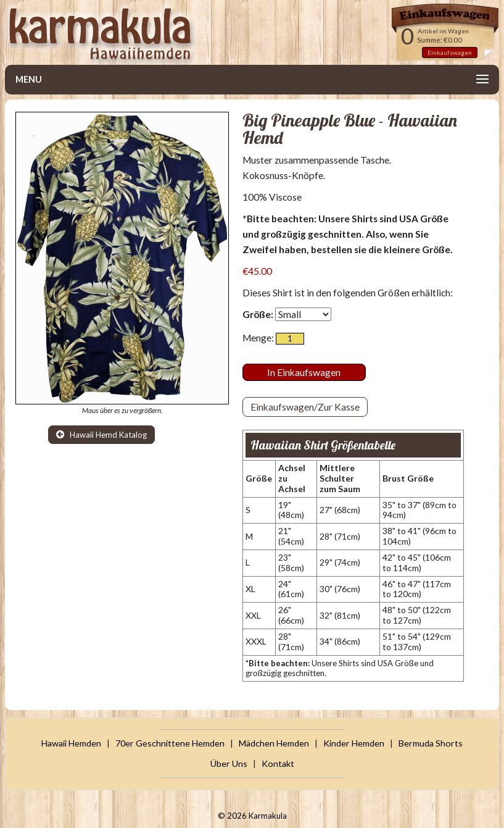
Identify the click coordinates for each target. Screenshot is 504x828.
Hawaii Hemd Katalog (101, 435)
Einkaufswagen (450, 52)
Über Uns (229, 763)
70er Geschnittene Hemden (170, 743)
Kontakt (278, 763)
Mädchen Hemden (274, 743)
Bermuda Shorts (431, 743)
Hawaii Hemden (71, 743)
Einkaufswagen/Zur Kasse (305, 407)
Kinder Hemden (354, 743)
